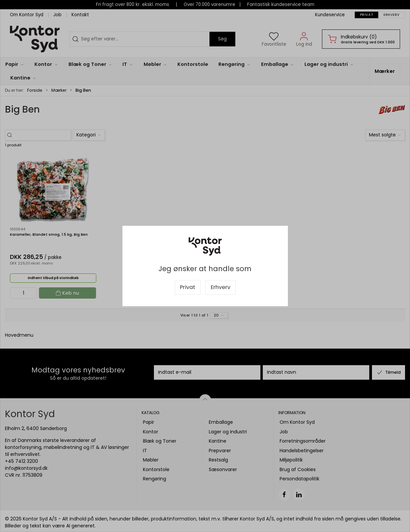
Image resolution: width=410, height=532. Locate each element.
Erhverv (221, 287)
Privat (188, 287)
